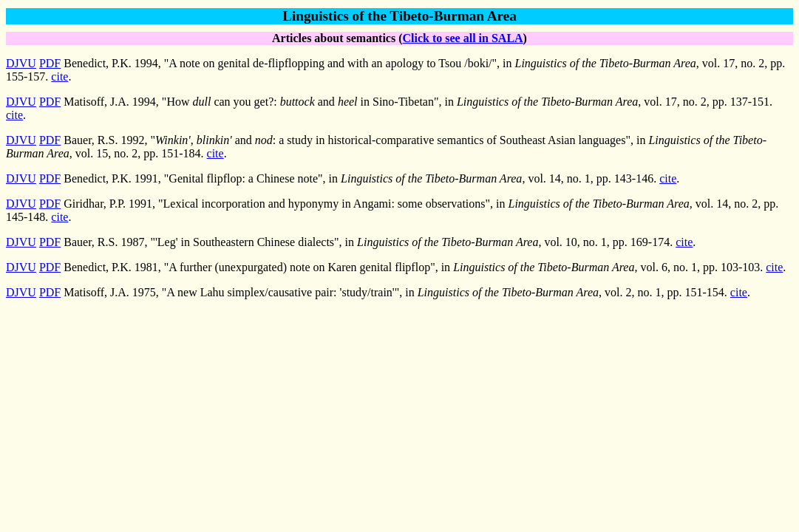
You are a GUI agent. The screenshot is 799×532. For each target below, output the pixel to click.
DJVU (21, 63)
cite (59, 76)
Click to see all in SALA (462, 38)
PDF (50, 63)
